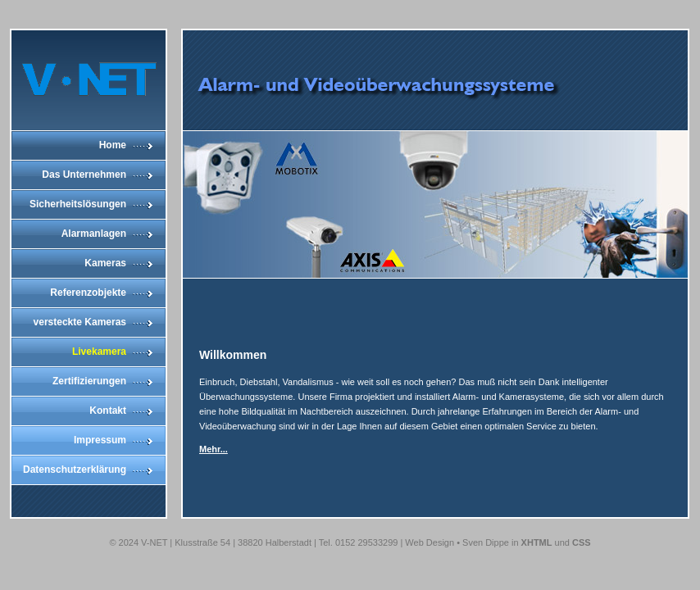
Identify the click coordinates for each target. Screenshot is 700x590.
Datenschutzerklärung (75, 470)
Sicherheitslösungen (78, 204)
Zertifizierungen (89, 381)
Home (113, 145)
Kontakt (108, 411)
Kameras (105, 263)
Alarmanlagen (94, 234)
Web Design (430, 542)
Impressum (100, 440)
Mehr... (214, 449)
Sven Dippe (486, 542)
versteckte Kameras (80, 322)
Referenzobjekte (88, 293)
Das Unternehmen (84, 175)
